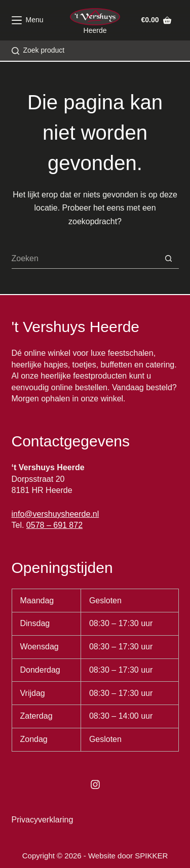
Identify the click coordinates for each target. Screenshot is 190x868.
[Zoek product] (38, 50)
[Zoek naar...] (85, 259)
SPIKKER (151, 856)
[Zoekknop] (169, 259)
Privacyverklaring (43, 820)
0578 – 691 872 (54, 525)
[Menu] (28, 20)
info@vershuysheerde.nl (55, 514)
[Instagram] (95, 784)
